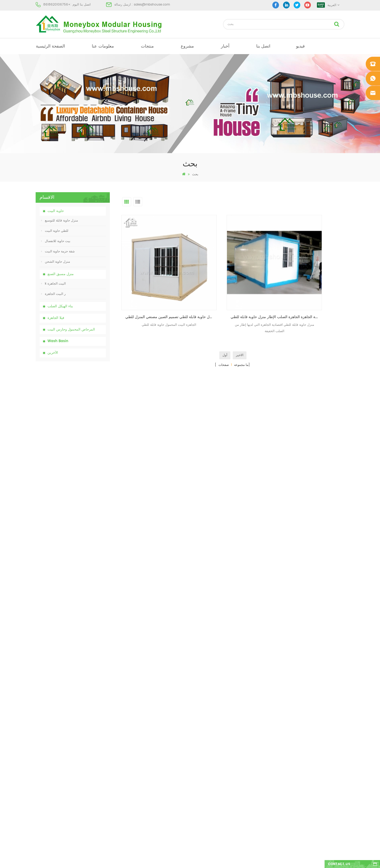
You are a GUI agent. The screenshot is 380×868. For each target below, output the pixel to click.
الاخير (240, 327)
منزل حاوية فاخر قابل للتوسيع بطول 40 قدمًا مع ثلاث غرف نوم (84, 596)
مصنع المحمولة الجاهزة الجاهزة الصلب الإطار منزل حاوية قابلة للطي (234, 289)
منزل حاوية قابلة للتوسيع (60, 221)
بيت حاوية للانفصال (56, 241)
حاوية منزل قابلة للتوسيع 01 (205, 819)
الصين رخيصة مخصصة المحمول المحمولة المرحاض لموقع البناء (85, 420)
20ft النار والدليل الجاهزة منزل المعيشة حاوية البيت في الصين (85, 479)
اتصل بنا (263, 46)
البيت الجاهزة (196, 733)
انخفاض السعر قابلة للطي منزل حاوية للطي (85, 450)
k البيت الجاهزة (53, 284)
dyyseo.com (272, 859)
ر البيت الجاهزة (53, 294)
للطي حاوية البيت (55, 231)
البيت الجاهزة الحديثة (201, 753)
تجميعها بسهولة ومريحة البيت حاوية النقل (84, 508)
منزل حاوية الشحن (56, 262)
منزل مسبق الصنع (61, 274)
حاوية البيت (56, 211)
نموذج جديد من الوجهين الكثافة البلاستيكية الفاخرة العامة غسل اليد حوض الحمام (85, 567)
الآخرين (53, 353)
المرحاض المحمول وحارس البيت (71, 330)
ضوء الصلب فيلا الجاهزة (203, 800)
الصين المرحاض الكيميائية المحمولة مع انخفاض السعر (83, 391)
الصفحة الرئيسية (50, 46)
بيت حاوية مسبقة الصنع (202, 762)
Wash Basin (58, 341)
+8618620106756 (57, 5)
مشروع (187, 46)
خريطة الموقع (45, 791)
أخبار (225, 46)
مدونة (39, 781)
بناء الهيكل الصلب (60, 306)
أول (225, 327)
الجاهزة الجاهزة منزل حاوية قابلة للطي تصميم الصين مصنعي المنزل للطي (157, 289)
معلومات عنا (103, 46)
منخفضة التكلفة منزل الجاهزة (207, 772)
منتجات (147, 46)
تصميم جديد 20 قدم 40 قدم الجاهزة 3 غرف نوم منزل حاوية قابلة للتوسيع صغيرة (85, 538)
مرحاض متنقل (196, 743)
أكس (39, 800)
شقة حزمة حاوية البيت (58, 251)
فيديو (300, 46)
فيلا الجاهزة (56, 318)
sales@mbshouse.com (152, 5)
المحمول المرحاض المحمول (206, 781)
